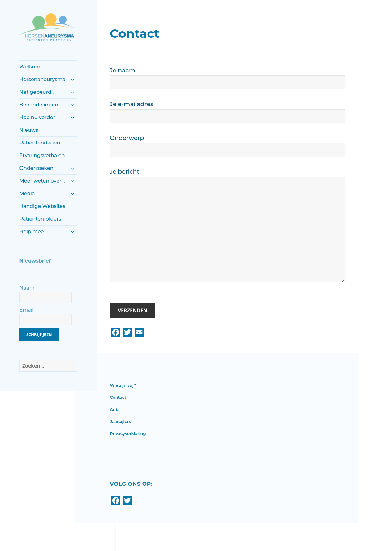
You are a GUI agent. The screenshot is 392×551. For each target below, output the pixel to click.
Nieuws (29, 130)
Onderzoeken (37, 168)
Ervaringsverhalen (42, 155)
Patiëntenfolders (40, 219)
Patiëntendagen (40, 143)
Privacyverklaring (128, 433)
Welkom (30, 67)
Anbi (115, 409)
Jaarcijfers (120, 421)
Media (27, 194)
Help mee (32, 232)
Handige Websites (42, 206)
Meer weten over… (42, 181)
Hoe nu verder (37, 117)
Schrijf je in (39, 334)
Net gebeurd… (37, 92)
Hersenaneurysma (43, 79)
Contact (118, 397)
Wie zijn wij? (123, 385)
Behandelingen (39, 105)
